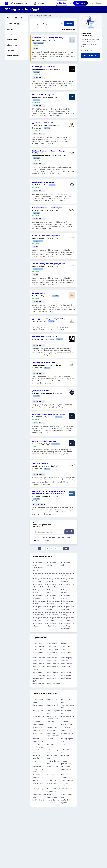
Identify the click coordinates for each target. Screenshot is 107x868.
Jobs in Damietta (39, 657)
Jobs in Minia (51, 660)
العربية (92, 3)
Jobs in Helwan (38, 660)
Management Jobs (53, 705)
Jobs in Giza (65, 649)
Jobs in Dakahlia (38, 663)
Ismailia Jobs (65, 666)
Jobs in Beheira (52, 643)
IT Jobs (63, 744)
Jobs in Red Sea (38, 683)
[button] (21, 3)
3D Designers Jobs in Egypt (43, 16)
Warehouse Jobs (67, 733)
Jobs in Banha (66, 660)
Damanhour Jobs (39, 675)
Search (69, 24)
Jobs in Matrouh (66, 678)
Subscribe (69, 532)
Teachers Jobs (66, 730)
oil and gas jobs (38, 716)
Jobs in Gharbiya (67, 663)
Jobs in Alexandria (39, 646)
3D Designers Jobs (67, 716)
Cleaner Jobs (51, 730)
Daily (39, 540)
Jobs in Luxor (51, 675)
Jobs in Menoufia (53, 663)
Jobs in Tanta (51, 646)
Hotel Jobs (50, 721)
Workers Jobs (37, 733)
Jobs (32, 16)
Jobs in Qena (51, 678)
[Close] (62, 24)
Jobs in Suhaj (37, 672)
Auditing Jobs (37, 730)
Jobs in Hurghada (67, 652)
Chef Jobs (50, 774)
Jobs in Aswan (66, 675)
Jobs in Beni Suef (53, 666)
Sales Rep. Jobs (38, 710)
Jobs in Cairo (37, 649)
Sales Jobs (50, 744)
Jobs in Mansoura (53, 649)
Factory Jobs (51, 780)
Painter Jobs (65, 755)
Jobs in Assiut (65, 646)
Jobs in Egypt (37, 643)
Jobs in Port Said (52, 672)
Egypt (99, 3)
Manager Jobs (52, 699)
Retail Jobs (36, 780)
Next (66, 548)
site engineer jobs (39, 789)
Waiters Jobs (37, 727)
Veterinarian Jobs (67, 789)
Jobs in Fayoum (66, 672)
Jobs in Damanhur (53, 683)
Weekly (46, 540)
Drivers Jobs (37, 761)
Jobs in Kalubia (52, 657)
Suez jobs (64, 643)
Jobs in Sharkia (38, 652)
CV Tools (40, 3)
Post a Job (90, 56)
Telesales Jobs (52, 727)
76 (61, 548)
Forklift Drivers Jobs (39, 800)
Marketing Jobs (38, 705)
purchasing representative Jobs (38, 769)
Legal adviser (65, 727)
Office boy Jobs (52, 766)
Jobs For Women (67, 780)
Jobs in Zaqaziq (66, 657)
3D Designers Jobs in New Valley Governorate (67, 626)
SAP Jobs (50, 738)
